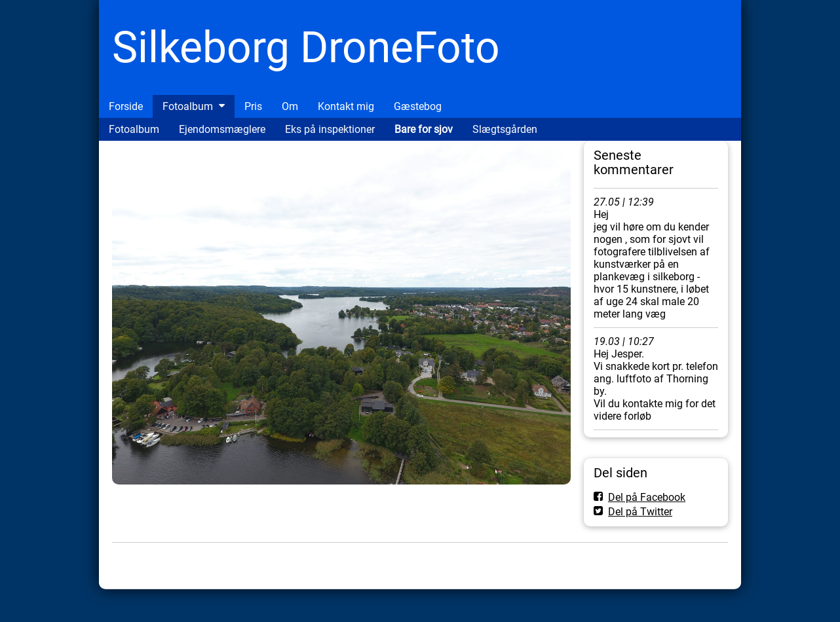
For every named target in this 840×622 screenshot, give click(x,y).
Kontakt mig (346, 106)
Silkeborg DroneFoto (306, 47)
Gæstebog (418, 106)
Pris (253, 106)
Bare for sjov (424, 129)
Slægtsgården (505, 129)
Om (290, 106)
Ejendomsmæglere (222, 129)
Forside (126, 106)
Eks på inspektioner (330, 129)
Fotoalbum (188, 106)
